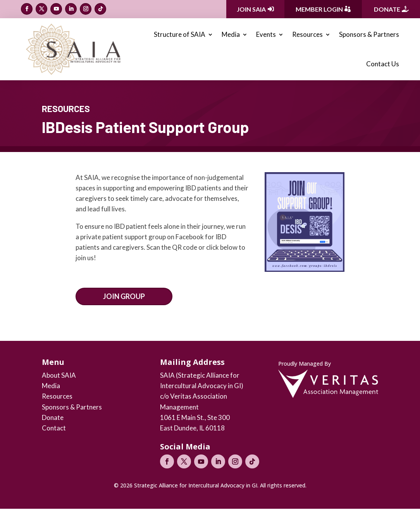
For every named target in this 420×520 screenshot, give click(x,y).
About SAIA (59, 375)
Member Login (319, 9)
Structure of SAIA (180, 34)
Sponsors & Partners (369, 34)
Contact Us (383, 64)
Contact (54, 428)
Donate (387, 9)
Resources (307, 34)
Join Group (124, 296)
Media (231, 34)
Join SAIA (251, 9)
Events (266, 34)
